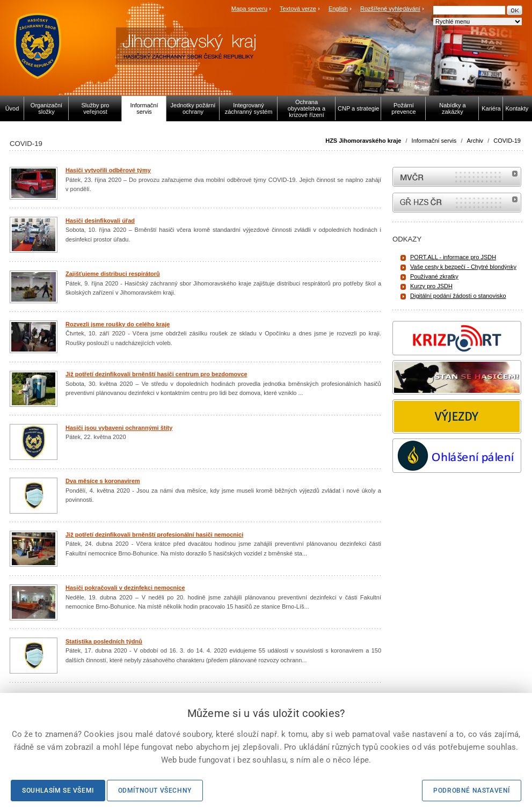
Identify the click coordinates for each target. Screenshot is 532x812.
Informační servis (434, 141)
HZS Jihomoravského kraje (363, 141)
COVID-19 (507, 141)
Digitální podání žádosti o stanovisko (458, 296)
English (338, 9)
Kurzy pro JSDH (431, 286)
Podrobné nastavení (472, 791)
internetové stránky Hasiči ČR (457, 203)
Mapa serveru (249, 9)
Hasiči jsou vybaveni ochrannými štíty (119, 428)
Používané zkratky (434, 276)
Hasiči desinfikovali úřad (100, 221)
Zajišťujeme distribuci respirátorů (113, 274)
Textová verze (298, 9)
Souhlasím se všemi (58, 791)
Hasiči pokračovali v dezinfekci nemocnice (125, 588)
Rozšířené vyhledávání (390, 9)
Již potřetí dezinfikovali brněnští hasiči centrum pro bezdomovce (156, 374)
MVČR (457, 177)
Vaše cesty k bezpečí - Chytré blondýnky (463, 267)
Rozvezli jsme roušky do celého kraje (118, 324)
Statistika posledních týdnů (104, 641)
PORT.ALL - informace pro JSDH (453, 257)
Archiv (475, 141)
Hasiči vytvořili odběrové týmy (108, 170)
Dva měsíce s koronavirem (103, 481)
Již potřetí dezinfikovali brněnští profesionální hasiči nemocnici (154, 535)
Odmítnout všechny (155, 791)
